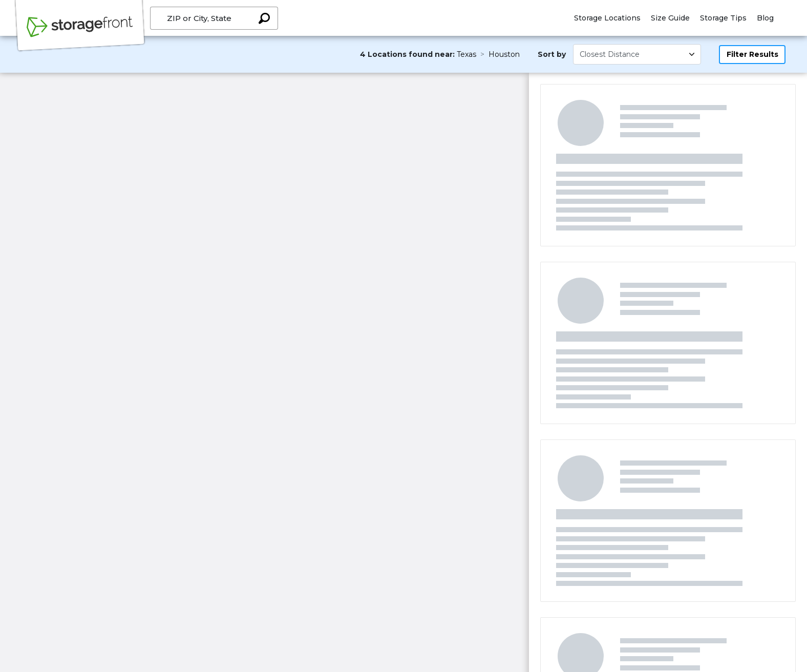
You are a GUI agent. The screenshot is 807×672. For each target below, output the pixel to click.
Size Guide (670, 18)
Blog (765, 18)
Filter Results (752, 54)
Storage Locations (607, 18)
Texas (466, 54)
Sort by (552, 54)
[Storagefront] (80, 32)
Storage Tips (723, 18)
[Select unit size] (637, 54)
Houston (504, 54)
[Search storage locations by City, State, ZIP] (264, 18)
